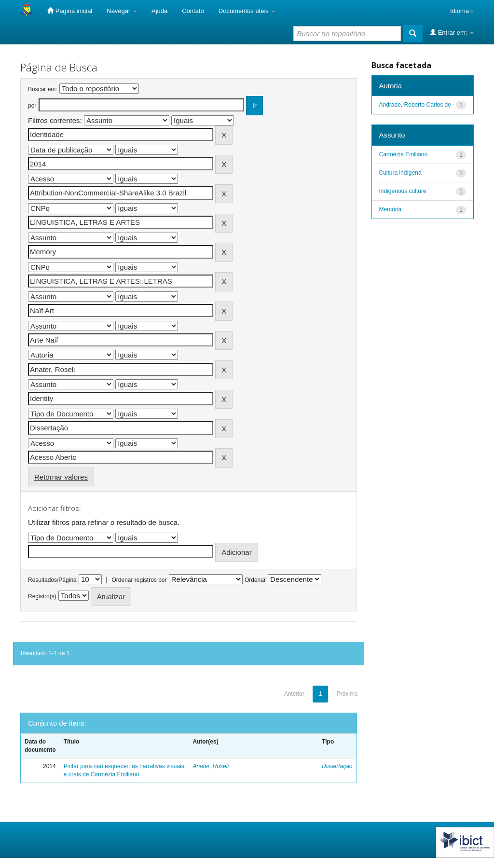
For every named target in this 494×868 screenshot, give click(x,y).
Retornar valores (61, 477)
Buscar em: (43, 89)
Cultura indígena (400, 173)
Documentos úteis (247, 11)
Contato (193, 11)
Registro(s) (42, 596)
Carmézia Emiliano (404, 154)
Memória (391, 209)
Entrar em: (452, 32)
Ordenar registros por (139, 580)
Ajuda (159, 11)
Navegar (122, 11)
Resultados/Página (52, 580)
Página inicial (70, 11)
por (32, 106)
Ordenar (255, 580)
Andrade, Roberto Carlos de (415, 105)
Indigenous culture (403, 191)
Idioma (462, 11)
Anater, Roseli (211, 766)
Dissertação (337, 766)
